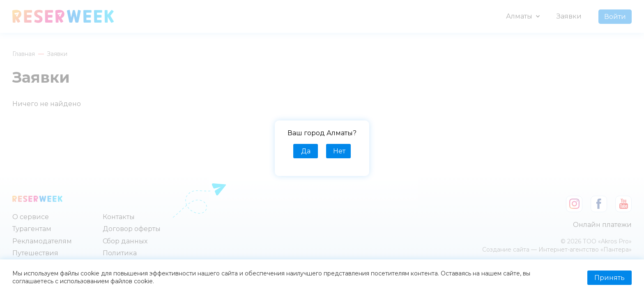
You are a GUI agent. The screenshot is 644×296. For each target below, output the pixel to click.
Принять (609, 278)
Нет (339, 151)
